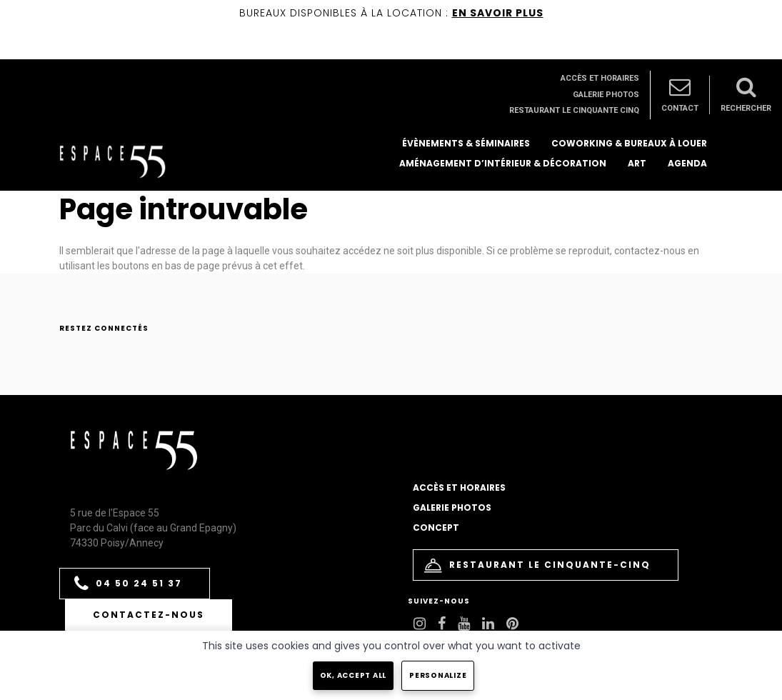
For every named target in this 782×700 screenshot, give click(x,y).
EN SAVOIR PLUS (498, 13)
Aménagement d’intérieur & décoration (503, 163)
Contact (680, 94)
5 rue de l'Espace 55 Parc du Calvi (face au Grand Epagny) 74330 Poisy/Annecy (153, 528)
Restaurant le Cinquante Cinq (574, 110)
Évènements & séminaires (466, 143)
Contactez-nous (149, 615)
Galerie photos (606, 95)
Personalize (438, 675)
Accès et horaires (600, 78)
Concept (436, 527)
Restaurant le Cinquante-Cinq (537, 565)
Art (637, 163)
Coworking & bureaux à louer (629, 143)
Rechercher (746, 94)
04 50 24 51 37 (128, 584)
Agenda (687, 163)
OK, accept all (354, 675)
